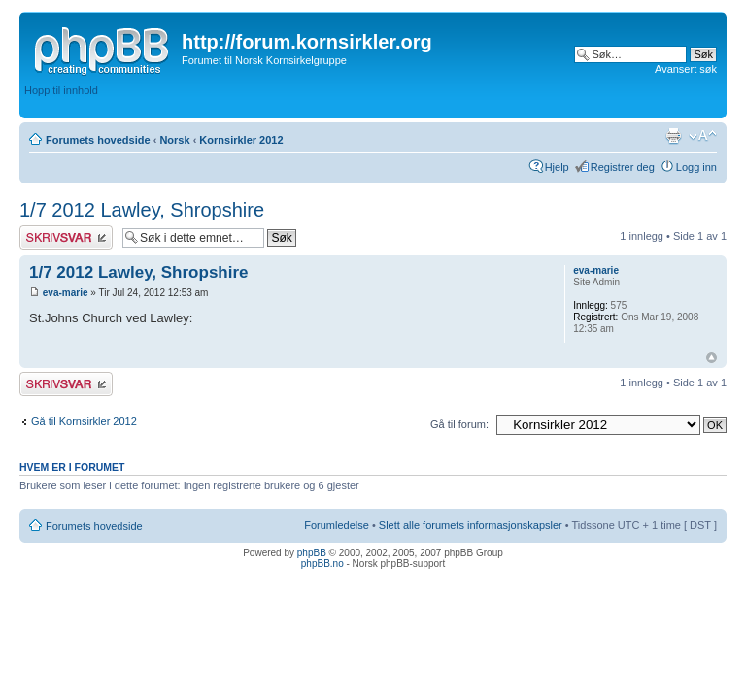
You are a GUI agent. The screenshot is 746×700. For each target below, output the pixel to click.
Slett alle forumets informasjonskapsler (471, 525)
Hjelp (557, 167)
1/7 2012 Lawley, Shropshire (142, 210)
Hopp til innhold (61, 90)
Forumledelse (337, 525)
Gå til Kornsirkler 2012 (84, 421)
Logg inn (696, 167)
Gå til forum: (459, 424)
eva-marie (66, 293)
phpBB (312, 553)
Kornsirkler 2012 (241, 140)
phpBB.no (322, 564)
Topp (712, 358)
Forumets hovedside (98, 140)
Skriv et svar (66, 237)
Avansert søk (686, 69)
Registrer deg (623, 167)
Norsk (174, 140)
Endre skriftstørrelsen (703, 136)
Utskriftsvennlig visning (673, 136)
